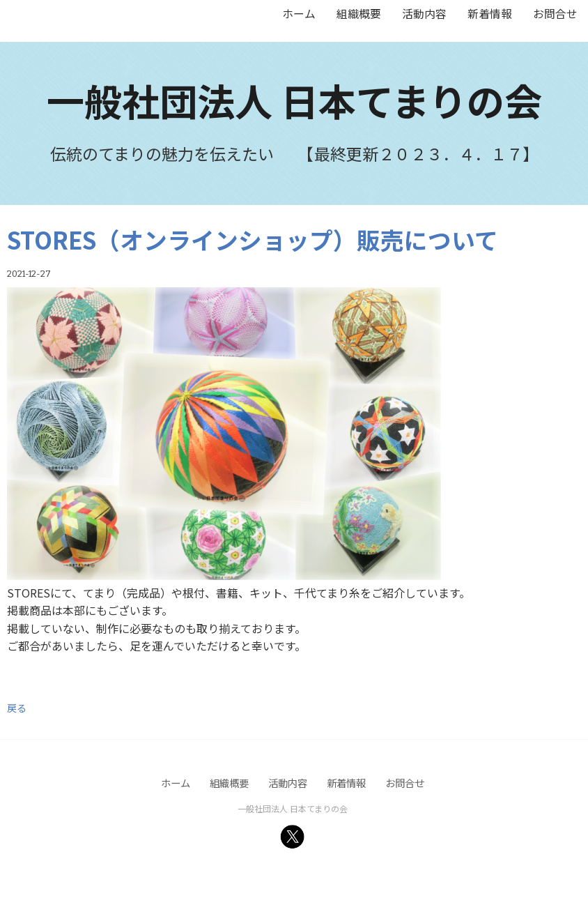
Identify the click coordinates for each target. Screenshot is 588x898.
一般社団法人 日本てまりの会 (294, 100)
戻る (17, 708)
